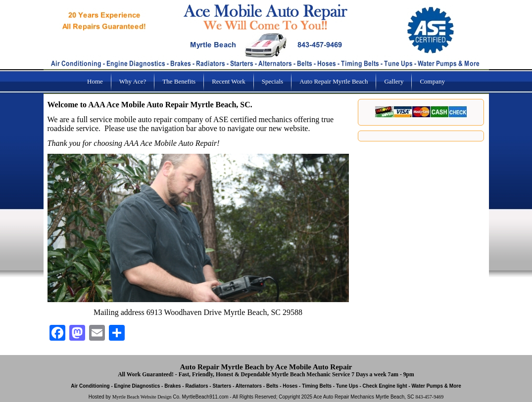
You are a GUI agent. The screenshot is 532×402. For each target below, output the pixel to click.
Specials (272, 81)
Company (432, 81)
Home (95, 81)
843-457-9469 (429, 397)
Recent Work (229, 81)
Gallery (394, 81)
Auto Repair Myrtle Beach (334, 81)
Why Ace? (133, 81)
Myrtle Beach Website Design (142, 397)
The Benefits (179, 81)
